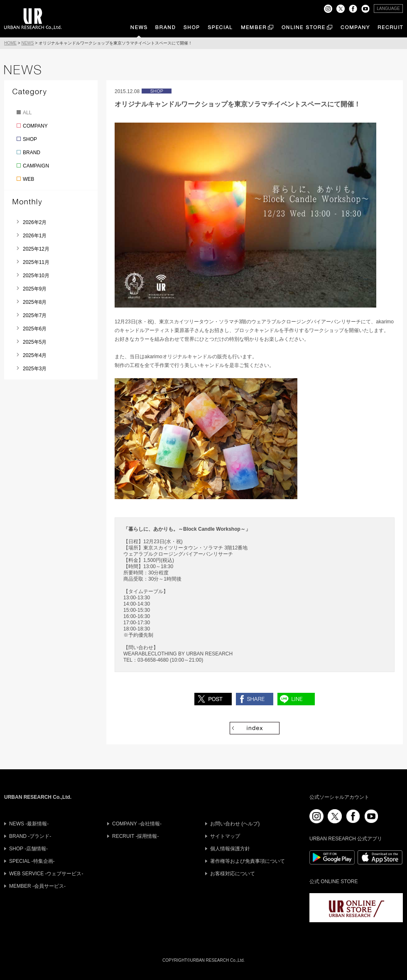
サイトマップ (225, 836)
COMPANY (35, 126)
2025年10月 (36, 276)
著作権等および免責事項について (248, 861)
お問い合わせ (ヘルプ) (235, 824)
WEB (28, 179)
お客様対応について (233, 874)
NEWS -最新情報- (29, 824)
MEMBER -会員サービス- (37, 886)
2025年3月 (35, 369)
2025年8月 (35, 302)
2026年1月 (35, 236)
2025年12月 (36, 249)
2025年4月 (35, 355)
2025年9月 (35, 289)
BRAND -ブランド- (30, 836)
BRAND (32, 153)
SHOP (30, 139)
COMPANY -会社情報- (137, 824)
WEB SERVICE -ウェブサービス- (46, 874)
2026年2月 (35, 222)
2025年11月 (36, 262)
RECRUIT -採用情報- (135, 836)
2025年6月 (35, 329)
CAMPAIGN (36, 166)
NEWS (27, 43)
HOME (10, 43)
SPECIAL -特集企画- (32, 861)
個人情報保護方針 (230, 849)
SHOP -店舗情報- (28, 849)
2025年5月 (35, 342)
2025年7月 (35, 315)
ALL (27, 113)
